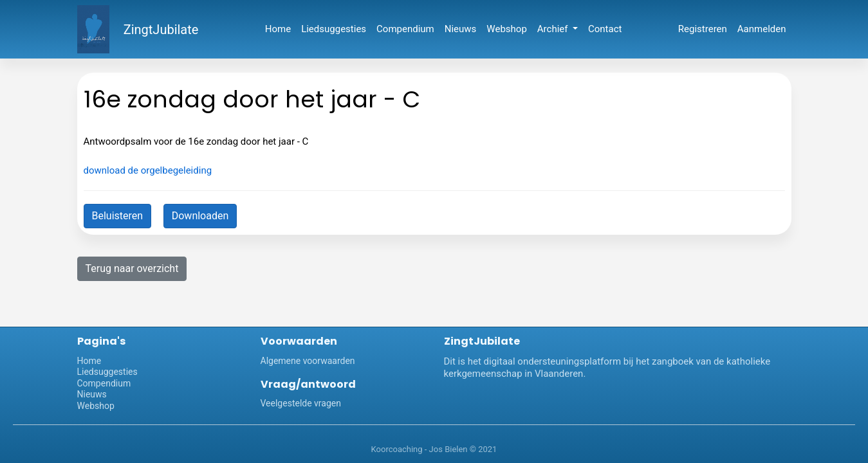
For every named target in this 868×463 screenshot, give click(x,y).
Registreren (703, 29)
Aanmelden (762, 29)
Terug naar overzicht (132, 268)
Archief (554, 29)
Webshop (506, 29)
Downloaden (200, 216)
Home (278, 29)
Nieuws (461, 29)
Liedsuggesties (334, 29)
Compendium (405, 29)
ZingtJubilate (161, 30)
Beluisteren (118, 216)
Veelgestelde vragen (301, 403)
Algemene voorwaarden (308, 361)
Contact (605, 29)
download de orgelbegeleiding (148, 170)
